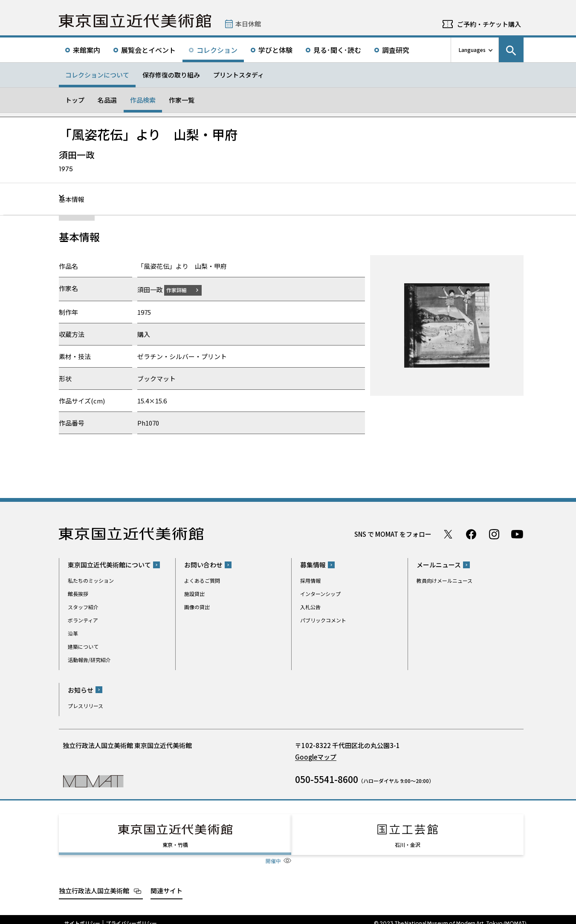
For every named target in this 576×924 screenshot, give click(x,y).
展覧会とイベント (148, 50)
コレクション (217, 50)
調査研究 (396, 50)
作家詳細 (182, 289)
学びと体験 (275, 50)
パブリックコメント (323, 620)
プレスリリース (85, 705)
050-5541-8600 (327, 779)
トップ (75, 100)
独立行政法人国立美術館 (94, 882)
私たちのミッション (91, 580)
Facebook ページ (471, 534)
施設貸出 (194, 594)
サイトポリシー (82, 915)
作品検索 (143, 100)
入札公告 (310, 607)
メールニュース (439, 565)
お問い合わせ (203, 565)
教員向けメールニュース (444, 580)
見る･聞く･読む (337, 50)
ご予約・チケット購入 (489, 24)
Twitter (448, 534)
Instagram (494, 534)
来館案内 (87, 50)
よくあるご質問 (202, 580)
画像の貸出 (197, 607)
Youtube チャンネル (517, 534)
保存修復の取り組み (171, 75)
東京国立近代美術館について (109, 565)
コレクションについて (97, 75)
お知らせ (81, 689)
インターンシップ (320, 594)
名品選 (107, 100)
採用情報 (310, 580)
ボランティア (83, 620)
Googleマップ (316, 756)
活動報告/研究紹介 (89, 660)
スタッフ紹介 (83, 607)
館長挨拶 (78, 594)
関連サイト (166, 882)
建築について (83, 646)
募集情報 (313, 565)
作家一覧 (182, 100)
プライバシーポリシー (131, 915)
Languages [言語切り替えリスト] (472, 50)
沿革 (73, 633)
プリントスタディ (239, 75)
